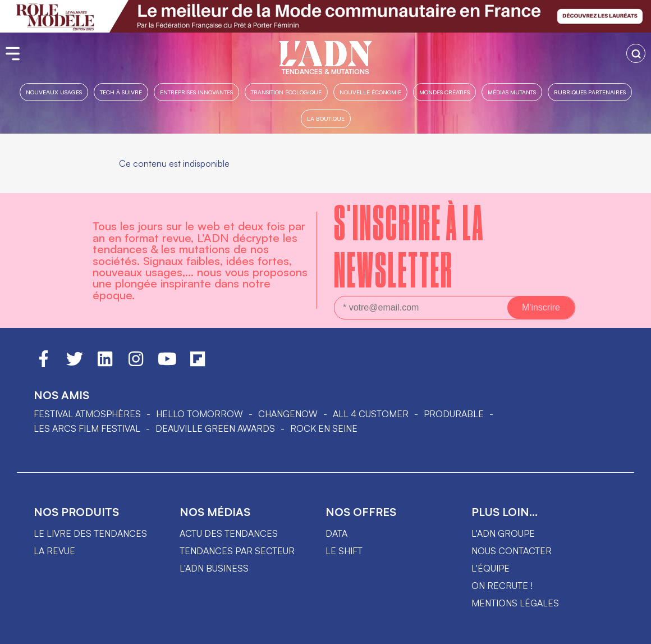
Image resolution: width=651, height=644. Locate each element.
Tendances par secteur (237, 551)
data (336, 533)
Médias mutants (512, 92)
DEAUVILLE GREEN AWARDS (215, 428)
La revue (54, 551)
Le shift (344, 551)
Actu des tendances (229, 533)
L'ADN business (214, 568)
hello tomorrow (200, 414)
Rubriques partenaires (590, 92)
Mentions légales (515, 603)
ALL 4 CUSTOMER (371, 414)
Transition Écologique (286, 92)
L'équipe (490, 568)
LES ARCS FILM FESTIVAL (87, 428)
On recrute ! (502, 586)
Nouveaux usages (54, 92)
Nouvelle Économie (370, 92)
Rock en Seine (324, 428)
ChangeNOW (288, 414)
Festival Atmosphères (87, 414)
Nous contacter (512, 551)
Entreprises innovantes (196, 92)
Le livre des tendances (90, 533)
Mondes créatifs (444, 92)
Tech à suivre (121, 92)
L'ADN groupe (503, 533)
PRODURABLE (454, 414)
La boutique (326, 118)
